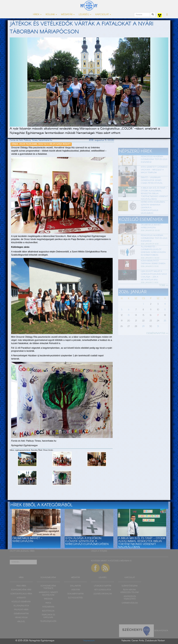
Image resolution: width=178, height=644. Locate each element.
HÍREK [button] (37, 15)
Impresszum (89, 641)
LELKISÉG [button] (85, 15)
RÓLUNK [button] (51, 15)
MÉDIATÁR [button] (68, 15)
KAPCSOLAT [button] (103, 15)
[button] (167, 15)
